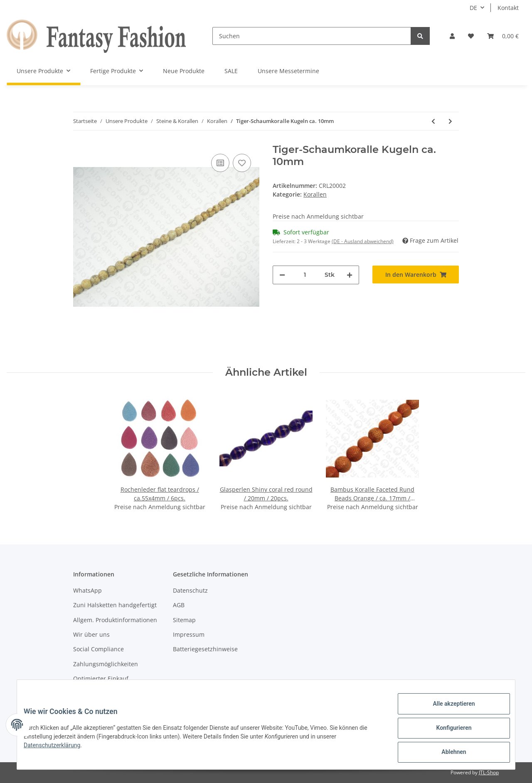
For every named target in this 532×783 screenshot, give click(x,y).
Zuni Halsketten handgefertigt (115, 605)
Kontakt (508, 8)
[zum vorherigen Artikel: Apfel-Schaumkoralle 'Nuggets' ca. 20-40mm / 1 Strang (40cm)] (433, 121)
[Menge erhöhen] (350, 275)
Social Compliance (99, 649)
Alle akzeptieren (447, 710)
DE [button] (473, 8)
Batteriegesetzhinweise (205, 649)
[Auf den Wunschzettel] (242, 163)
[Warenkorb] (503, 36)
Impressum (189, 634)
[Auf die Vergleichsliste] (220, 163)
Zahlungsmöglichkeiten (106, 664)
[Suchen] (312, 36)
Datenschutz (190, 590)
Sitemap (184, 620)
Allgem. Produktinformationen (115, 620)
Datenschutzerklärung (59, 749)
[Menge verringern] (282, 275)
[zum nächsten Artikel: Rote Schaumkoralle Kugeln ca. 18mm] (450, 121)
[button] (452, 36)
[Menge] (305, 275)
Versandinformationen (105, 693)
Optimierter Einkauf (101, 678)
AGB (179, 605)
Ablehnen (447, 753)
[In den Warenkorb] (416, 275)
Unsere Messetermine (288, 71)
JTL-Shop (489, 772)
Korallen (315, 194)
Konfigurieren (447, 732)
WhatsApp (87, 590)
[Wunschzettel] (471, 36)
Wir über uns (91, 634)
